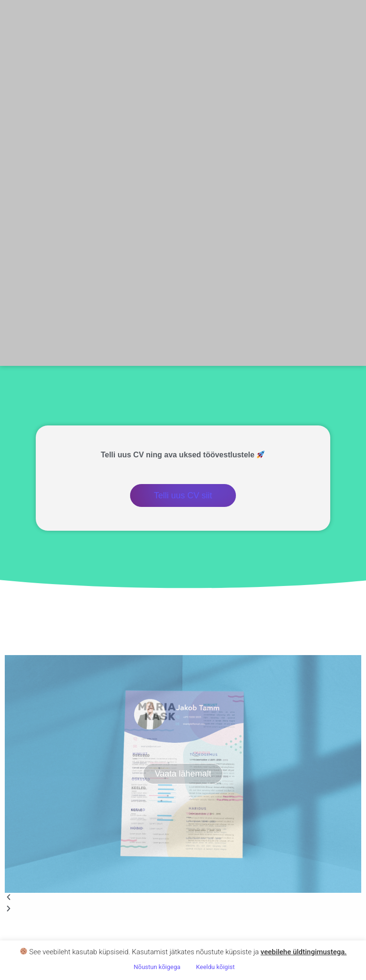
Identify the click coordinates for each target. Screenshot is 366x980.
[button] (183, 899)
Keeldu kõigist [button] (215, 967)
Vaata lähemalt (183, 774)
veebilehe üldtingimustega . (304, 952)
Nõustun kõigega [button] (157, 967)
